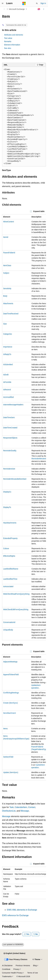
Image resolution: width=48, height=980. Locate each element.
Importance (8, 347)
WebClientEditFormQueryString (16, 609)
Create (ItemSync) (10, 703)
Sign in (43, 3)
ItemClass (7, 265)
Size (5, 324)
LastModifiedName (11, 569)
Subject (6, 273)
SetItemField (8, 757)
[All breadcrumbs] (4, 9)
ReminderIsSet (9, 469)
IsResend (7, 390)
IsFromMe (7, 382)
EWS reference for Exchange (15, 915)
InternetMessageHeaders (13, 405)
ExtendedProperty (10, 538)
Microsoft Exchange (17, 9)
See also (8, 48)
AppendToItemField (11, 675)
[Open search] (37, 3)
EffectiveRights (9, 556)
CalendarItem (21, 807)
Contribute (6, 969)
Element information (12, 45)
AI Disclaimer (7, 966)
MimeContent (9, 222)
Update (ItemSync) (11, 772)
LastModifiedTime (10, 579)
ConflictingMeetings (11, 693)
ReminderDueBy (10, 451)
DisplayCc (7, 492)
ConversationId (9, 622)
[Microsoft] (24, 3)
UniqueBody (8, 630)
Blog (35, 966)
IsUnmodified (8, 397)
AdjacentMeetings (10, 662)
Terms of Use (33, 973)
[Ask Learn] (39, 9)
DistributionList (9, 811)
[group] (24, 427)
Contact (32, 807)
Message (25, 811)
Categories (8, 334)
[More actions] (44, 9)
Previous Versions (23, 966)
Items (5, 729)
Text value (8, 38)
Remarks (8, 41)
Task (12, 807)
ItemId (6, 237)
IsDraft (6, 375)
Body (5, 296)
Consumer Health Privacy (12, 973)
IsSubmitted (8, 364)
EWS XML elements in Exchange (22, 910)
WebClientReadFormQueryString (16, 594)
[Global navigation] (3, 3)
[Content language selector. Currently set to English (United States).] (14, 953)
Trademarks (7, 976)
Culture (6, 548)
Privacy (16, 969)
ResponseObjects (10, 438)
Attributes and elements (14, 35)
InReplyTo (7, 354)
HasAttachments (10, 523)
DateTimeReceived (11, 314)
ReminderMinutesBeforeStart (15, 479)
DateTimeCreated (10, 428)
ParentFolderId (9, 253)
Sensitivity (7, 288)
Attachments (8, 303)
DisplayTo (7, 507)
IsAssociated (8, 586)
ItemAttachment (9, 713)
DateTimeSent (9, 417)
